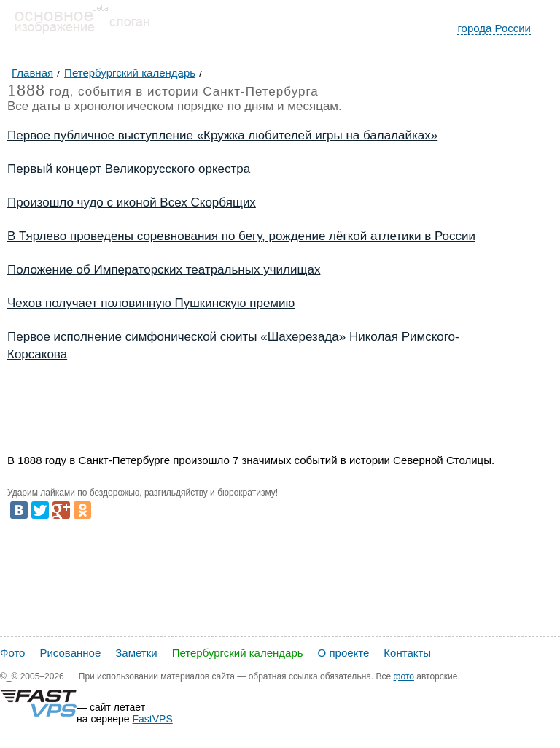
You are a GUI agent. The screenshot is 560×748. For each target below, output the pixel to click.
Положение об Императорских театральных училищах (164, 270)
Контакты (407, 653)
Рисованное (70, 653)
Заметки (136, 653)
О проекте (344, 653)
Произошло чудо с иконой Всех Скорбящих (132, 203)
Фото (12, 653)
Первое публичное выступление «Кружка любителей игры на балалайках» (222, 135)
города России (494, 28)
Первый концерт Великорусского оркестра (129, 169)
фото (404, 676)
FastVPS (153, 719)
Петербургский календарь (238, 653)
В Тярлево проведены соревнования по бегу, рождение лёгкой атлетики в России (241, 236)
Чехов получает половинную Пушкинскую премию (151, 303)
